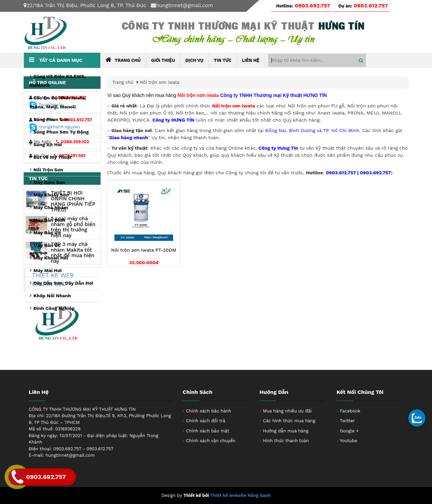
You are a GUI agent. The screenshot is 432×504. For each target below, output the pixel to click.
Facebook (350, 411)
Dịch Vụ (194, 60)
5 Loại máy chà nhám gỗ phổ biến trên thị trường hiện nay (73, 227)
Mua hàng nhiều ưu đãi (287, 411)
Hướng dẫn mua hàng (286, 431)
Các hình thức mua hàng (289, 421)
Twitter (347, 421)
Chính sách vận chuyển (211, 441)
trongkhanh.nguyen (55, 127)
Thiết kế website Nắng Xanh (240, 495)
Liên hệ (251, 60)
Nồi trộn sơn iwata (160, 82)
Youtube (348, 441)
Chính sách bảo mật (208, 431)
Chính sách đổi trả (206, 421)
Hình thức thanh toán (286, 441)
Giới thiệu (163, 60)
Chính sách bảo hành (209, 411)
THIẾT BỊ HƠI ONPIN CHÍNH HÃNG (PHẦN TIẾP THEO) (73, 201)
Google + (349, 431)
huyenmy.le (46, 105)
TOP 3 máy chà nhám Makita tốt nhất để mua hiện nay (72, 253)
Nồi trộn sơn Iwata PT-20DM (144, 250)
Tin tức (223, 60)
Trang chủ (123, 60)
